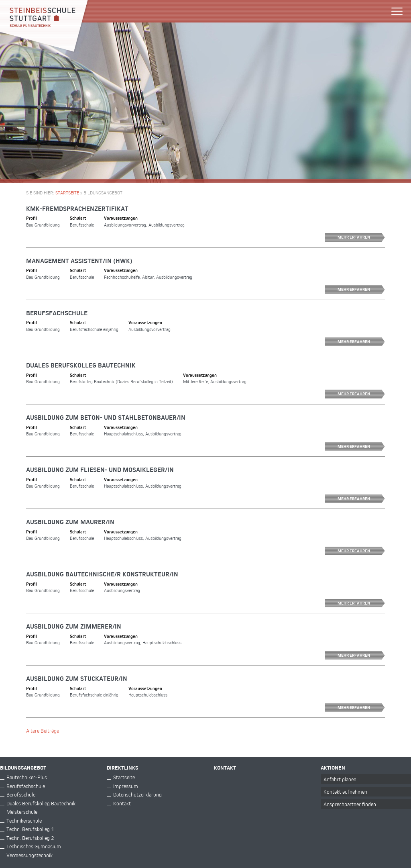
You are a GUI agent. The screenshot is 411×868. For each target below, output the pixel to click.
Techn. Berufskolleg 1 (30, 829)
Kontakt (122, 803)
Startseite (67, 193)
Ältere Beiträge (43, 730)
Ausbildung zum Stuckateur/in (77, 678)
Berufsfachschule (57, 313)
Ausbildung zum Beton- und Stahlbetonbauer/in (106, 417)
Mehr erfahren (361, 237)
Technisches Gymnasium (34, 846)
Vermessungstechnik (30, 855)
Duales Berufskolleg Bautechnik (81, 365)
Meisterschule (22, 812)
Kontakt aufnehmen (345, 791)
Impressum (126, 786)
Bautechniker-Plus (27, 777)
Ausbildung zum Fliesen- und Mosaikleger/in (100, 470)
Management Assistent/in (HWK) (79, 261)
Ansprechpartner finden (350, 804)
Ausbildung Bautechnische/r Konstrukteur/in (102, 574)
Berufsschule (21, 794)
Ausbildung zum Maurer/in (70, 522)
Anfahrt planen (340, 779)
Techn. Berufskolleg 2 (30, 838)
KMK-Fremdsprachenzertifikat (77, 208)
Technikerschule (24, 820)
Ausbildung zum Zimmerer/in (74, 626)
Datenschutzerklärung (137, 794)
